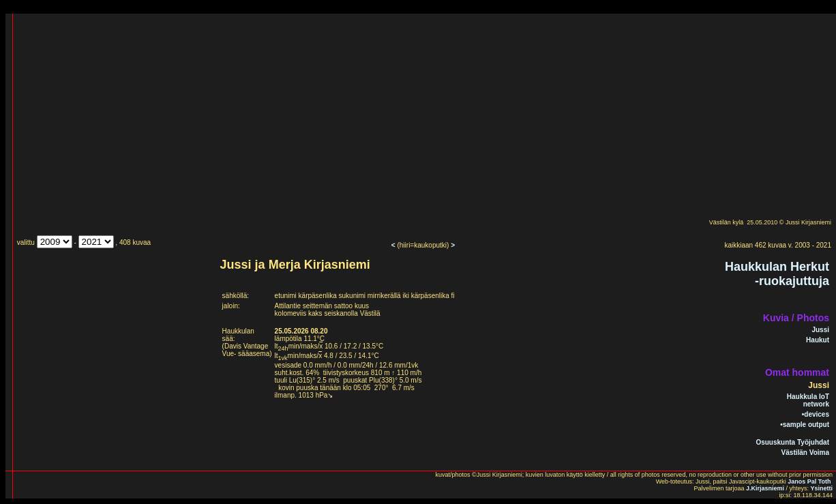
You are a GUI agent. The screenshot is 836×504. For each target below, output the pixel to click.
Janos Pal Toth (809, 481)
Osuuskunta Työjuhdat (792, 442)
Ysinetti (821, 488)
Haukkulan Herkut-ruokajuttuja (777, 274)
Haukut (818, 340)
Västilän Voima (805, 453)
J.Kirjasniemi (765, 488)
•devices (816, 414)
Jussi (820, 330)
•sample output (805, 425)
